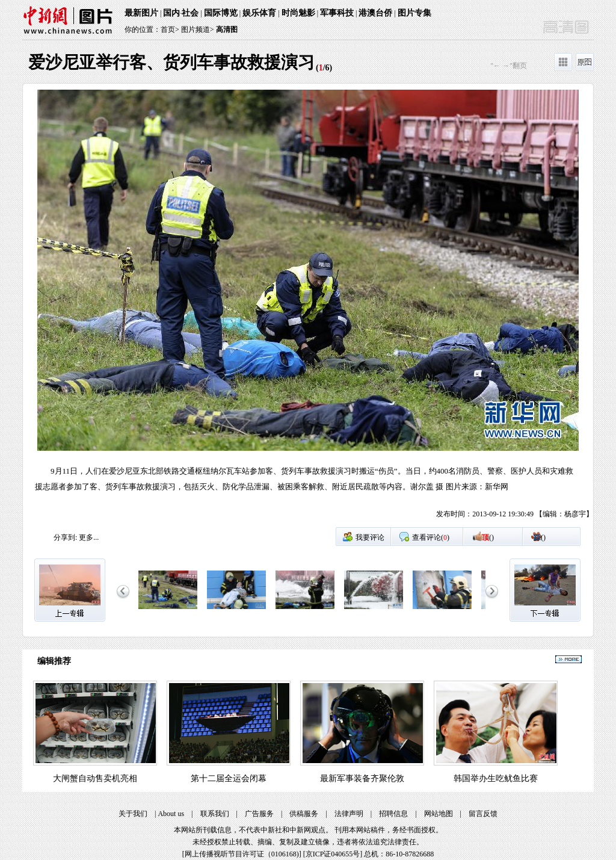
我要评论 (370, 537)
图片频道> (198, 29)
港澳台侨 (375, 13)
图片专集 (414, 13)
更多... (89, 537)
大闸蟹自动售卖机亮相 (95, 778)
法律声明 (349, 814)
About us (171, 814)
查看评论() (431, 537)
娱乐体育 (259, 13)
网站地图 (439, 814)
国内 (171, 13)
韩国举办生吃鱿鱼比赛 (496, 778)
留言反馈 (483, 814)
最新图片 (141, 13)
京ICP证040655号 (333, 854)
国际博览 (221, 13)
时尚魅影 (298, 13)
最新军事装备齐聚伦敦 (362, 778)
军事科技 (337, 13)
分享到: (65, 537)
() (488, 537)
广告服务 (259, 814)
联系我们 (215, 814)
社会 (190, 13)
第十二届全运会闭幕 (229, 778)
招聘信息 (393, 814)
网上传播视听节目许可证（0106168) (242, 854)
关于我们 (133, 814)
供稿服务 (304, 814)
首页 (168, 29)
